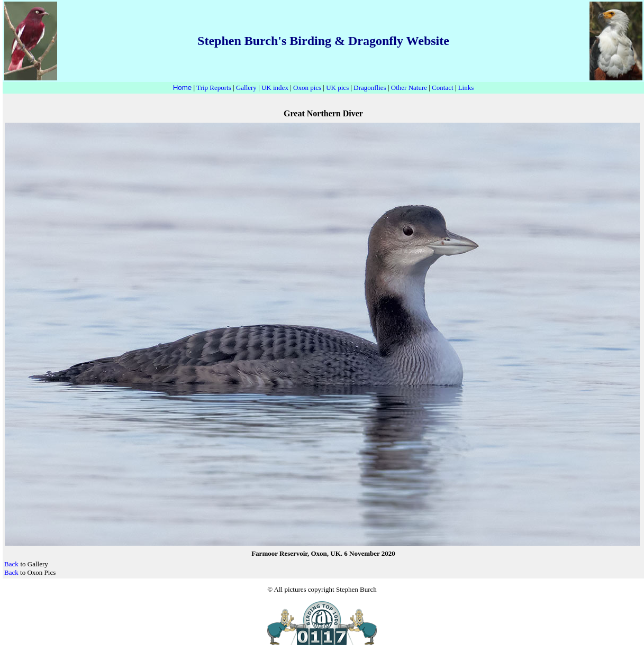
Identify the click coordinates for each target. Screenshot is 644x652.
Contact (442, 88)
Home (183, 88)
